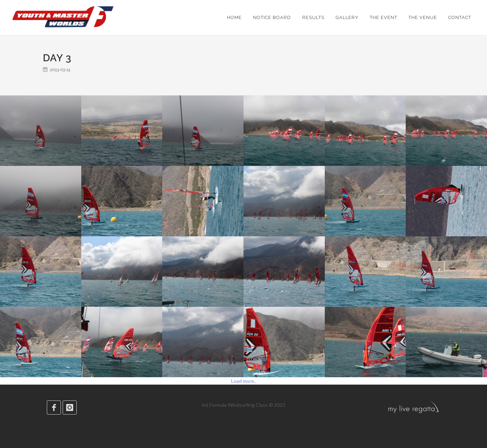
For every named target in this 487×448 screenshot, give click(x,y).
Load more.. (244, 381)
